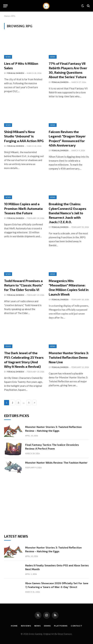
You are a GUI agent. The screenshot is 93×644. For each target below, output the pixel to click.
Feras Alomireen (16, 73)
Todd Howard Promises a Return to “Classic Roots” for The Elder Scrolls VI (24, 285)
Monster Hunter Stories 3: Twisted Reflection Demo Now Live (69, 357)
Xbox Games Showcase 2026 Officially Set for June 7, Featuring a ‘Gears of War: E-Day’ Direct (57, 585)
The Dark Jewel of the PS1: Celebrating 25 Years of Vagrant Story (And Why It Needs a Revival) (24, 360)
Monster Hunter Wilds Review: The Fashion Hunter (56, 463)
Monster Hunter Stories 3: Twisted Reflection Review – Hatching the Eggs (53, 429)
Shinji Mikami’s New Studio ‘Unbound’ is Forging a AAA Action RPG (24, 136)
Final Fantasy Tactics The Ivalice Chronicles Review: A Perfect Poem (52, 447)
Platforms (61, 626)
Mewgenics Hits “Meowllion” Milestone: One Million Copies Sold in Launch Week (69, 287)
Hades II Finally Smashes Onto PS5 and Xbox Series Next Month (57, 567)
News (8, 57)
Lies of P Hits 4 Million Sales (21, 66)
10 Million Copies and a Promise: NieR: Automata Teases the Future (23, 208)
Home (7, 16)
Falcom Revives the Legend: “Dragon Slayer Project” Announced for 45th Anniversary (67, 138)
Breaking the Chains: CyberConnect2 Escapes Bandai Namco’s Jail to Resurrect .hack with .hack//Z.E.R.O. (67, 213)
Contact (76, 626)
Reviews (26, 626)
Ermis (8, 346)
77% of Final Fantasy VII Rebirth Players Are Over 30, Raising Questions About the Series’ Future (68, 70)
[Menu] (5, 6)
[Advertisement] (46, 504)
